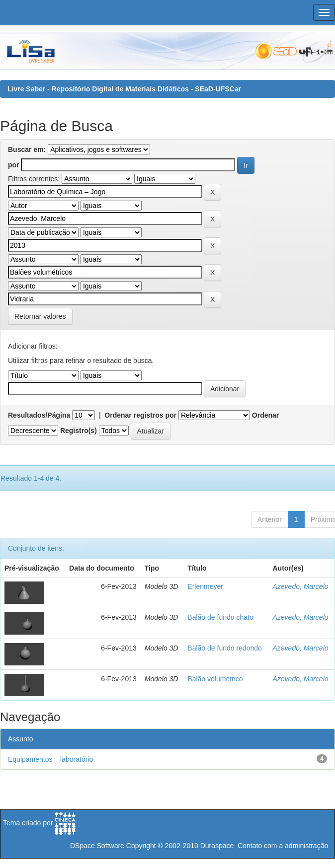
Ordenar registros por (140, 415)
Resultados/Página (39, 415)
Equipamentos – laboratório (50, 759)
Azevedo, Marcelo (301, 586)
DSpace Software (97, 846)
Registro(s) (79, 431)
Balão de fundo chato (220, 617)
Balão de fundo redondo (224, 648)
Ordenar (265, 415)
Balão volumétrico (215, 679)
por (14, 165)
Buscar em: (27, 149)
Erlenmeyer (205, 586)
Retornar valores (40, 316)
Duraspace (217, 846)
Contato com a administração (283, 846)
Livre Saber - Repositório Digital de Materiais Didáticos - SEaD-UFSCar (124, 89)
